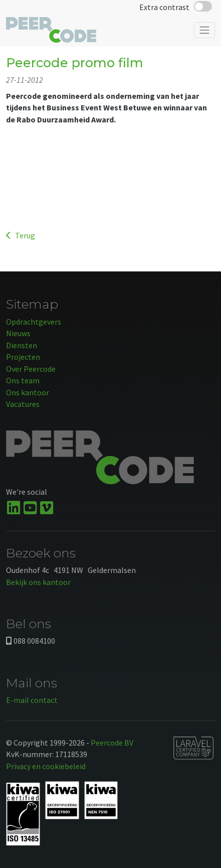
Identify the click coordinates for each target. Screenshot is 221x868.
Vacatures (23, 404)
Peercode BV (112, 743)
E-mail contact (32, 700)
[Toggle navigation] (204, 30)
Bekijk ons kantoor (38, 582)
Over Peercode (31, 369)
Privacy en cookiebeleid (46, 766)
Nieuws (18, 333)
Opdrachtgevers (34, 322)
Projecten (23, 357)
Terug (21, 235)
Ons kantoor (28, 392)
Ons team (23, 380)
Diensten (22, 345)
